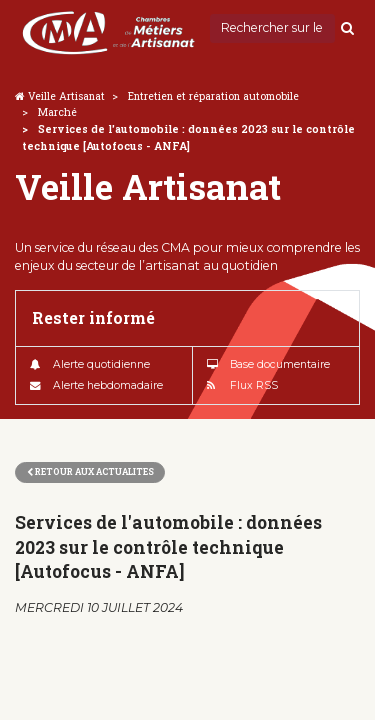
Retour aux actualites (90, 471)
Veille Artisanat (66, 96)
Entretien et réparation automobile (213, 96)
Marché (57, 112)
